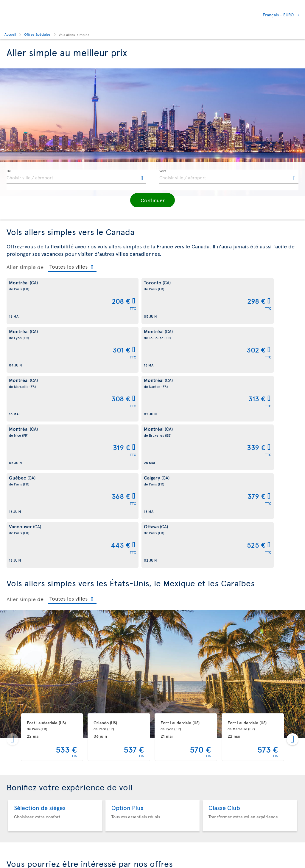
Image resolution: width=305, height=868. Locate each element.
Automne (153, 746)
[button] (152, 200)
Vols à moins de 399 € (251, 746)
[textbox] (76, 177)
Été (54, 746)
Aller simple (21, 267)
